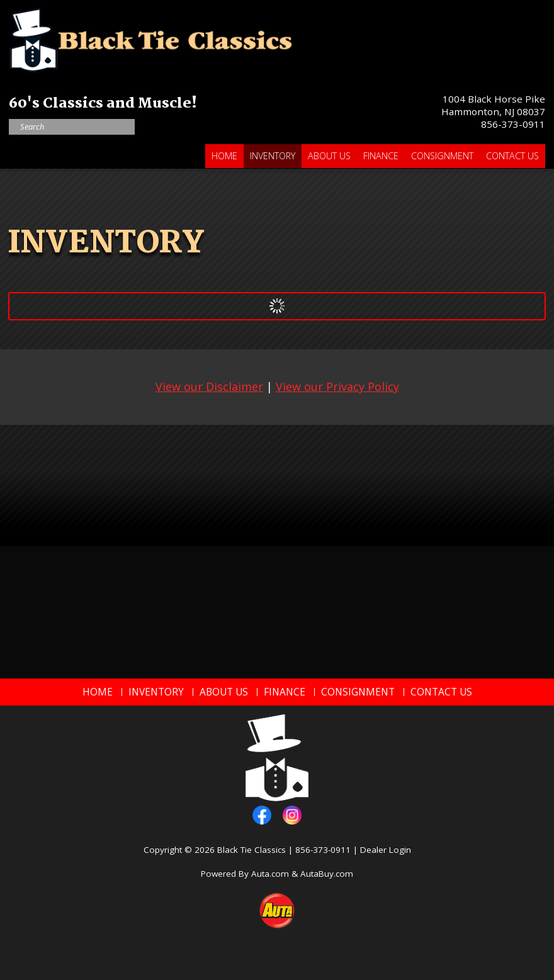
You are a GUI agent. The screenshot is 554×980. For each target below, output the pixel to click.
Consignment (442, 156)
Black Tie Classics (252, 850)
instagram (292, 815)
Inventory (273, 156)
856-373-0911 (513, 124)
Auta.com (270, 874)
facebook (262, 815)
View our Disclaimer (209, 386)
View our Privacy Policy (337, 386)
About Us (329, 156)
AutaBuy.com (327, 874)
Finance (381, 156)
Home (224, 156)
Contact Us (512, 156)
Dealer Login (386, 850)
